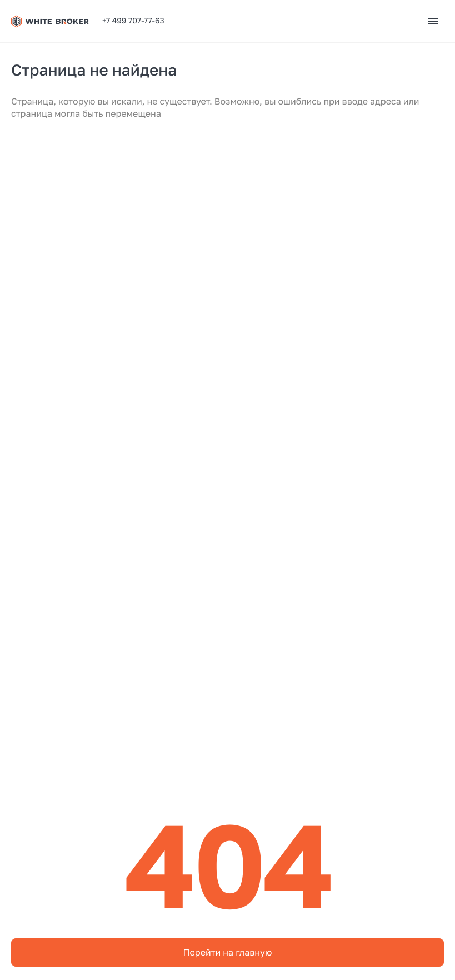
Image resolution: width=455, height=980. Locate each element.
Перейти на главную (228, 952)
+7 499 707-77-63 (133, 21)
